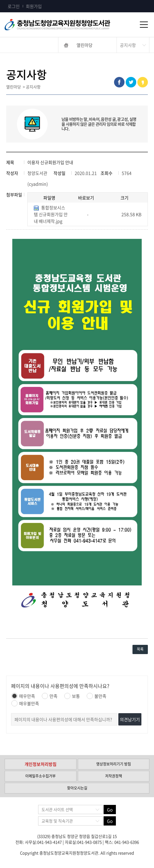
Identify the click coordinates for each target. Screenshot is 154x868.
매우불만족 (25, 703)
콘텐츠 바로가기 (14, 0)
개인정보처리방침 (41, 764)
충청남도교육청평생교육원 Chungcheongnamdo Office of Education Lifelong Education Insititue (68, 25)
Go (110, 810)
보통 (72, 696)
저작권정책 (114, 776)
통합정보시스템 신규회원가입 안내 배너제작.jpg (51, 214)
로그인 (14, 6)
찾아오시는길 (77, 788)
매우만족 (23, 696)
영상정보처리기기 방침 (114, 764)
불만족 (97, 696)
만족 (50, 696)
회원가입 (34, 6)
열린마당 (85, 45)
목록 (140, 649)
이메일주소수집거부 (40, 776)
